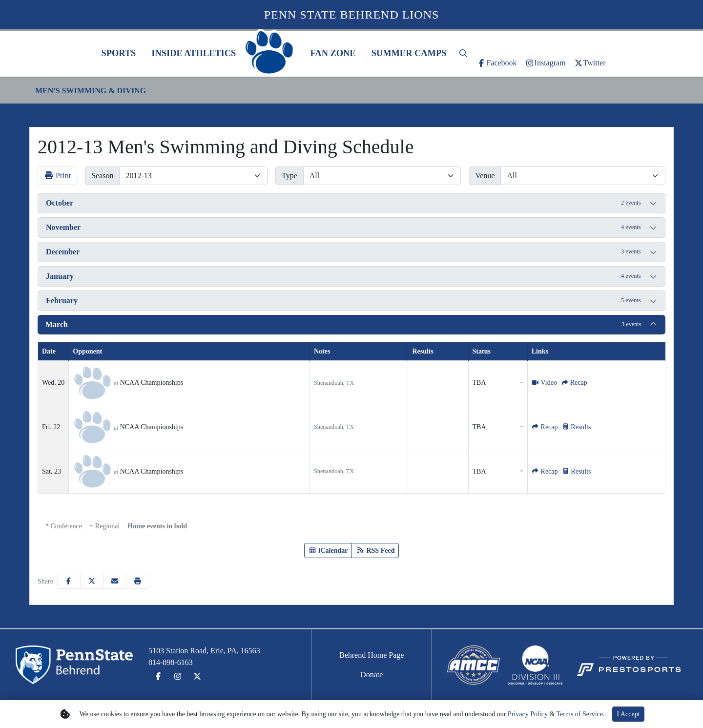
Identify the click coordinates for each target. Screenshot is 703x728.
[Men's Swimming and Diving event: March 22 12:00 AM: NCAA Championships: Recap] (545, 427)
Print (57, 176)
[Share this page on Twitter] (92, 581)
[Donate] (372, 675)
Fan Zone (333, 53)
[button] (118, 54)
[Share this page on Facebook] (69, 581)
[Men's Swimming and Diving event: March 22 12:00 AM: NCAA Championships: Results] (577, 427)
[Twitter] (590, 63)
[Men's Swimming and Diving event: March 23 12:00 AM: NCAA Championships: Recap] (545, 471)
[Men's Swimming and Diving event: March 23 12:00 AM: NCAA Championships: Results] (577, 471)
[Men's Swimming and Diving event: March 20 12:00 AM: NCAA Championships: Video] (544, 383)
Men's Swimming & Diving (91, 91)
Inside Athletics (194, 53)
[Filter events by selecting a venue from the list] (583, 176)
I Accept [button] (628, 714)
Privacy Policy (528, 714)
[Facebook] (496, 63)
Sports (118, 53)
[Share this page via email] (115, 581)
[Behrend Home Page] (372, 655)
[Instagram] (545, 63)
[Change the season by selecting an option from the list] (193, 176)
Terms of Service (580, 714)
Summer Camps (409, 53)
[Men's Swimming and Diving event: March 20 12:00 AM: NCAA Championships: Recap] (574, 383)
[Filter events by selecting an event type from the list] (382, 176)
